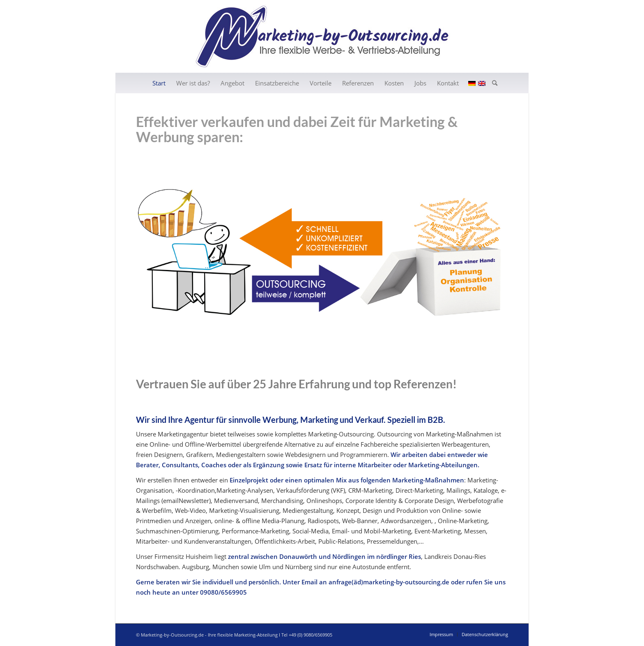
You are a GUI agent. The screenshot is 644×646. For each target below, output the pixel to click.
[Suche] (492, 83)
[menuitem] (159, 83)
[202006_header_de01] (322, 36)
